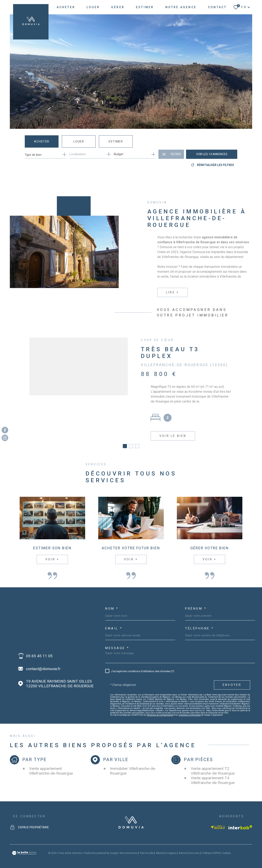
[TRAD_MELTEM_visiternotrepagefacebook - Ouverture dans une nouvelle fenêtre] (5, 430)
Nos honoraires (129, 848)
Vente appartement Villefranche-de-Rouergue (51, 766)
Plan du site (147, 848)
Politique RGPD (211, 848)
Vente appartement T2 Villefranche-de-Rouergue (213, 766)
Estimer (116, 141)
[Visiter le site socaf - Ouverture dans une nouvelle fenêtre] (218, 823)
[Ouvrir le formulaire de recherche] (171, 154)
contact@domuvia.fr (43, 664)
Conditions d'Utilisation (190, 710)
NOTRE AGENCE (181, 7)
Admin (182, 848)
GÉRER (118, 7)
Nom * (112, 604)
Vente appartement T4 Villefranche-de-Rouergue (213, 776)
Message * (117, 643)
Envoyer (232, 680)
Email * (114, 624)
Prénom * (196, 604)
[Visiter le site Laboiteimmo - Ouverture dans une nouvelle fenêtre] (24, 848)
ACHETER (66, 7)
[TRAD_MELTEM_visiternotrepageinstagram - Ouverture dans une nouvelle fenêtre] (5, 438)
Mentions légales (166, 848)
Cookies (226, 848)
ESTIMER (145, 7)
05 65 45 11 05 (39, 651)
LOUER (93, 7)
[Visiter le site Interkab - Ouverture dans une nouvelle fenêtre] (240, 823)
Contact (217, 7)
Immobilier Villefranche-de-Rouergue (133, 766)
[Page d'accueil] (31, 22)
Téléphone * (199, 624)
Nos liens (194, 848)
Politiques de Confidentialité (160, 710)
